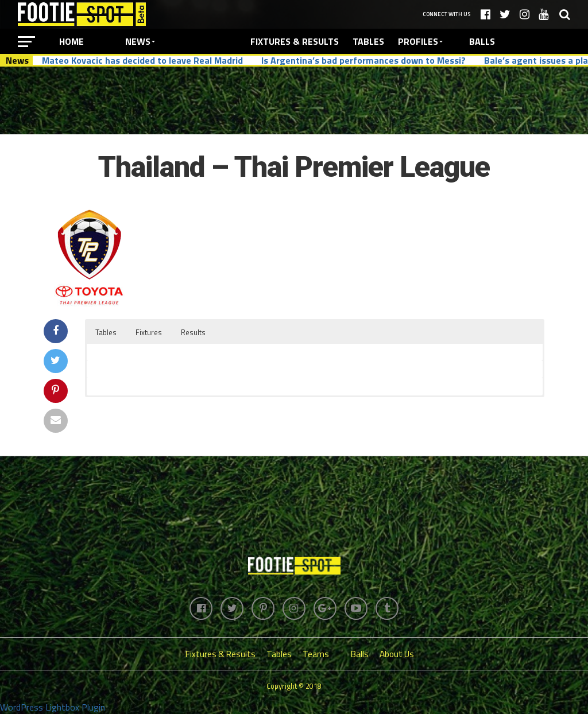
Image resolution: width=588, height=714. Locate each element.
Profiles (418, 41)
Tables (368, 41)
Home (71, 41)
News (138, 41)
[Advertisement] (294, 100)
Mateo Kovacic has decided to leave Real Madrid (142, 60)
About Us (397, 654)
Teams (316, 654)
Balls (482, 41)
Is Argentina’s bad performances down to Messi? (363, 60)
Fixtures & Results (295, 41)
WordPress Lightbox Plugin (53, 707)
